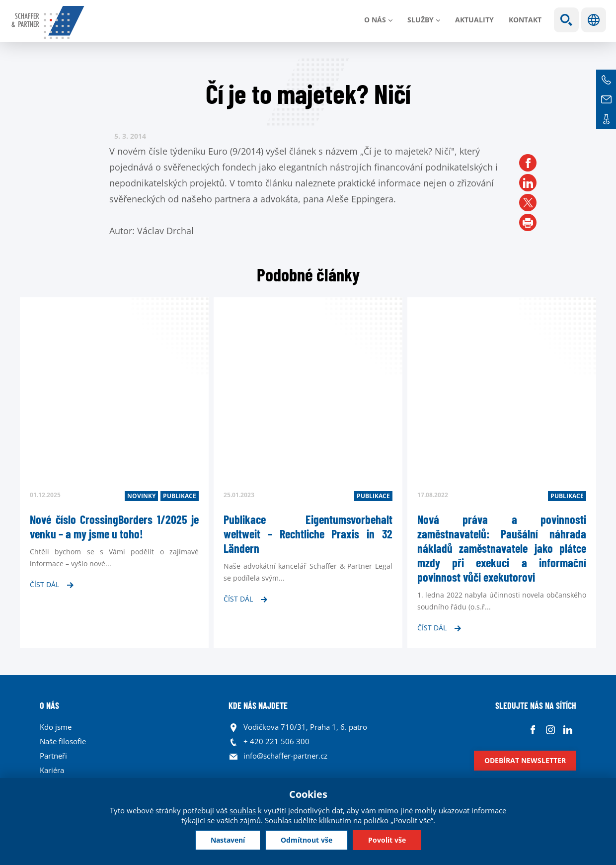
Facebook (533, 730)
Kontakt (525, 20)
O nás (375, 20)
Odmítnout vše (307, 840)
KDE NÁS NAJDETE (258, 705)
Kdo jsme (56, 727)
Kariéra (52, 770)
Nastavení (228, 840)
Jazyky (594, 20)
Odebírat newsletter (525, 760)
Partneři (53, 756)
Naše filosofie (63, 741)
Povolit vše (387, 840)
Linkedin (568, 730)
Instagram (550, 730)
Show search (566, 20)
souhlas (243, 810)
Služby (421, 20)
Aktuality (474, 20)
